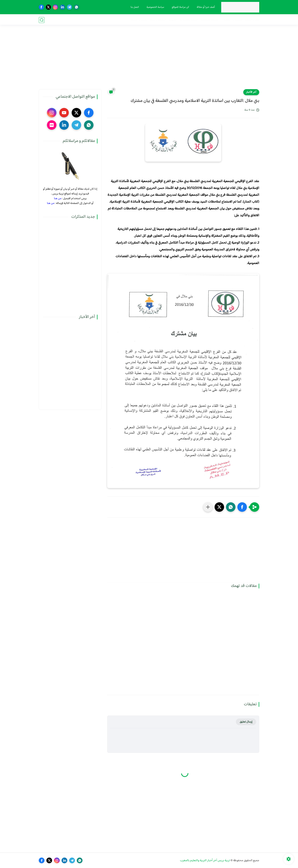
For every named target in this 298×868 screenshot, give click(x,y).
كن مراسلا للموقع (180, 7)
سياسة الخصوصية (155, 7)
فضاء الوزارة (252, 20)
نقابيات (226, 20)
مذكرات (237, 20)
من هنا (58, 199)
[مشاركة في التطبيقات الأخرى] (208, 507)
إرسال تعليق (246, 722)
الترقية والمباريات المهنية (183, 20)
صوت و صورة (139, 20)
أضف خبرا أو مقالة (205, 7)
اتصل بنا (134, 7)
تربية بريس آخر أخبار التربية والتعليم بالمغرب (205, 861)
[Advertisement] (149, 60)
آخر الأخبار (251, 92)
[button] (242, 507)
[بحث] (42, 20)
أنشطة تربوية (158, 20)
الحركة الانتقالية (210, 20)
